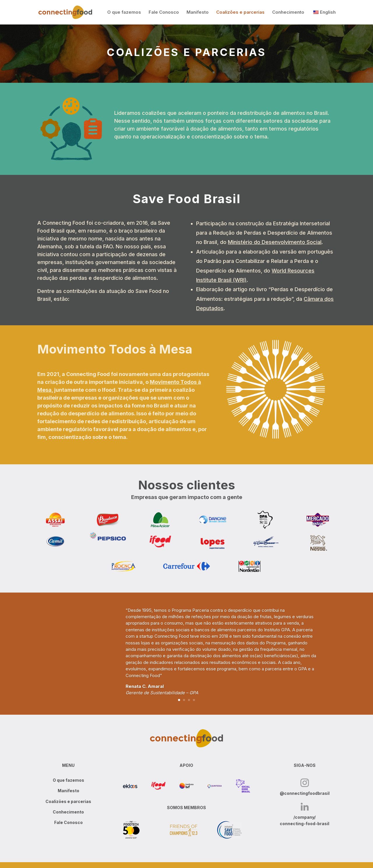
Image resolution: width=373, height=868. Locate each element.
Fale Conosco (164, 13)
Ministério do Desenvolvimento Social (275, 242)
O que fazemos (124, 13)
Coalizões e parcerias (240, 13)
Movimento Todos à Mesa (115, 349)
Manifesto (198, 13)
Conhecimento (288, 13)
